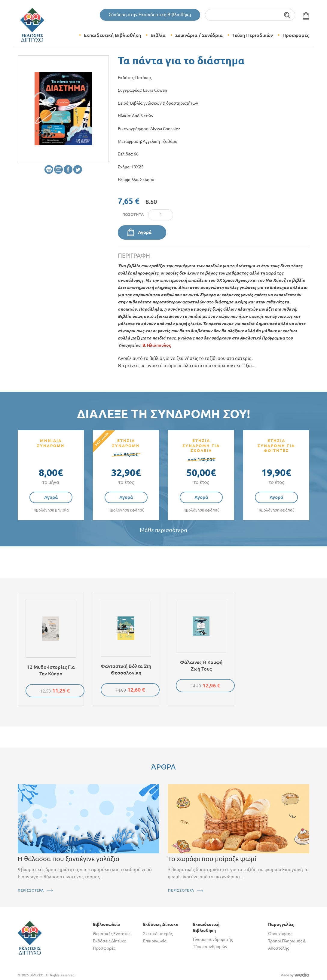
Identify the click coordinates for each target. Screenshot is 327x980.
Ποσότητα (133, 214)
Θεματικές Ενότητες (112, 934)
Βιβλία (158, 35)
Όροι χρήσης (280, 934)
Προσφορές (296, 35)
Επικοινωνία (155, 941)
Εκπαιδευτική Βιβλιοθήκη (112, 35)
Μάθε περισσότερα (163, 530)
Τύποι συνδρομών (210, 947)
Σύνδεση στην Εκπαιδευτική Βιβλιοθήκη (150, 15)
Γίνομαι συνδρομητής (213, 939)
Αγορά (145, 232)
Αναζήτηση (287, 15)
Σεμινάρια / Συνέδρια (199, 35)
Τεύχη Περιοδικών (253, 35)
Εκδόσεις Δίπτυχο (110, 941)
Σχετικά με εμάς (158, 934)
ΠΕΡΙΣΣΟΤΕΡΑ (31, 890)
